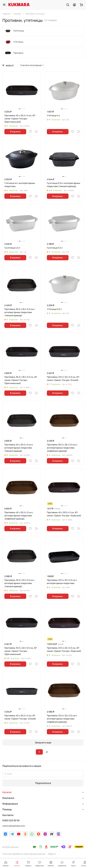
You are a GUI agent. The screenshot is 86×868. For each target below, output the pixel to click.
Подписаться (43, 783)
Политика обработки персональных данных (24, 854)
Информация (10, 804)
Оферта (52, 854)
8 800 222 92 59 (11, 820)
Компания (8, 798)
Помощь (7, 809)
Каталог (7, 792)
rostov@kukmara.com (14, 826)
